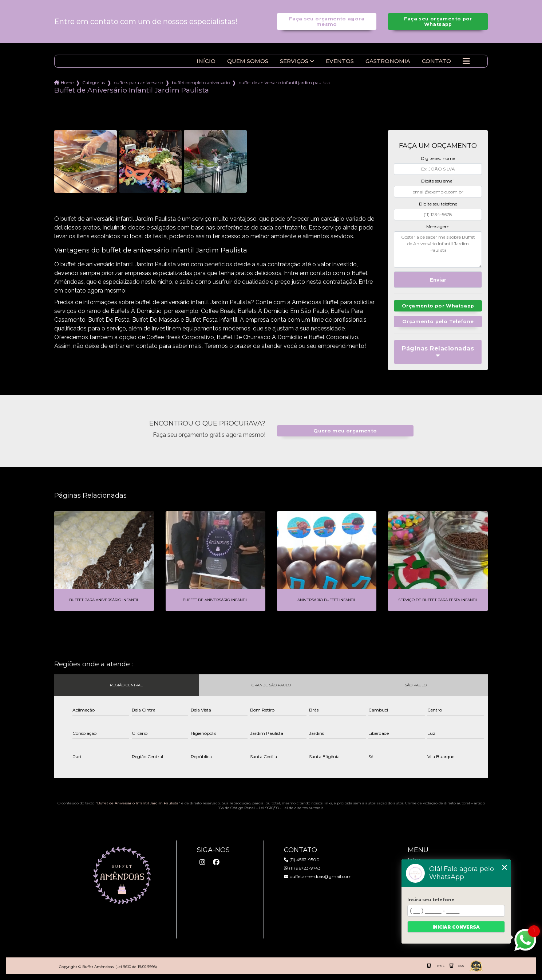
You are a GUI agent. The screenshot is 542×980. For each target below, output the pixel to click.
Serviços (294, 61)
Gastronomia (388, 61)
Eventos (340, 61)
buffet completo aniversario (201, 83)
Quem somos (248, 61)
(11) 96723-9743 (302, 868)
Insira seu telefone (431, 900)
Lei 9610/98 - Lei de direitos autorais (291, 808)
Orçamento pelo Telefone (438, 322)
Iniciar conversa (456, 927)
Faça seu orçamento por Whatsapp (438, 21)
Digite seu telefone (438, 204)
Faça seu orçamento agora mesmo (327, 21)
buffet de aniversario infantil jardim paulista (284, 83)
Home (67, 83)
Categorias (94, 83)
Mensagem (438, 226)
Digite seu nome (438, 158)
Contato (436, 61)
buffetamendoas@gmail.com (318, 876)
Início (206, 61)
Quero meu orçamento (345, 431)
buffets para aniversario (138, 83)
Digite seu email (438, 181)
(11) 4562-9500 (302, 860)
